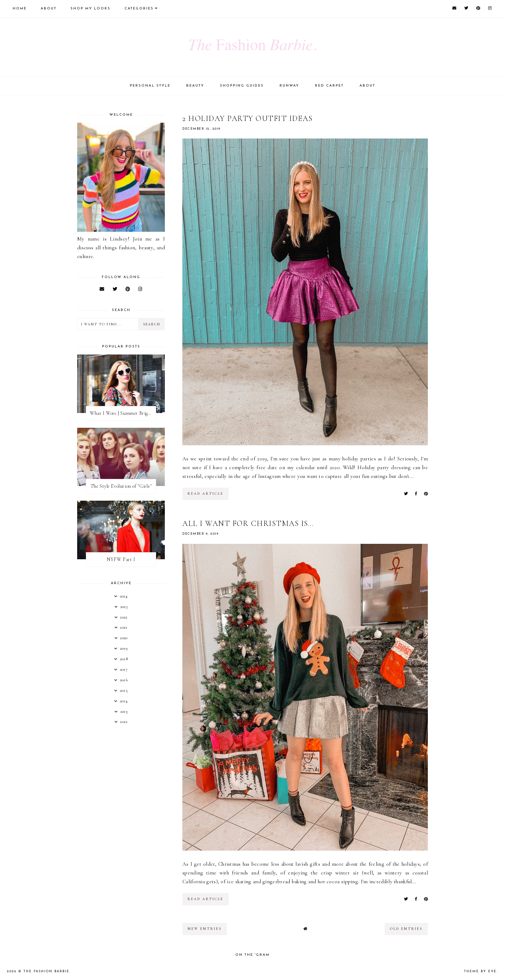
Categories (139, 9)
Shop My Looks (90, 9)
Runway (289, 86)
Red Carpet (329, 86)
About (49, 9)
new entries (205, 929)
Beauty (195, 86)
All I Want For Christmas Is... (248, 523)
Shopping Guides (242, 86)
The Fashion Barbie (46, 971)
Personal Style (150, 86)
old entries (406, 929)
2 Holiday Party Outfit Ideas (247, 119)
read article (206, 494)
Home (20, 9)
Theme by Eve (480, 971)
